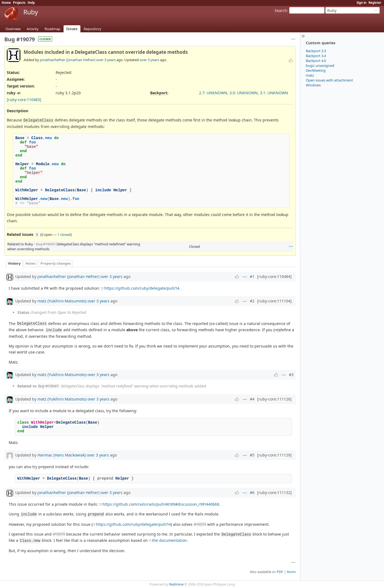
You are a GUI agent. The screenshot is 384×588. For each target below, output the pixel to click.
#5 (252, 455)
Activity (33, 29)
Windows (313, 85)
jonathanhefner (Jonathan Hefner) (68, 60)
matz (310, 75)
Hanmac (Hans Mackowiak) (62, 455)
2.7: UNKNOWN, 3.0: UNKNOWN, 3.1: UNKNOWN (244, 93)
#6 (252, 492)
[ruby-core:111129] (274, 455)
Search (281, 10)
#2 (252, 301)
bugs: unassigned (320, 65)
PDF (280, 572)
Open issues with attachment (329, 80)
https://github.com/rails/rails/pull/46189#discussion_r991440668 (161, 504)
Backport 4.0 (316, 61)
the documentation (169, 540)
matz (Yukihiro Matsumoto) (62, 301)
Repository (92, 29)
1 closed (64, 234)
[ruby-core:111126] (274, 399)
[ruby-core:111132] (274, 492)
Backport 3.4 (316, 56)
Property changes (56, 263)
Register (375, 3)
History (14, 263)
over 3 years (106, 60)
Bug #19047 (45, 244)
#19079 (200, 524)
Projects (19, 3)
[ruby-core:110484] (274, 276)
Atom (291, 572)
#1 (252, 276)
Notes (31, 263)
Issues (72, 29)
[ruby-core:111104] (274, 301)
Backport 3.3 (316, 51)
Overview (13, 29)
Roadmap (52, 29)
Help (31, 3)
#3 (291, 375)
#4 (252, 399)
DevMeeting (316, 70)
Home (6, 3)
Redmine (176, 584)
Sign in (361, 3)
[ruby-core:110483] (24, 100)
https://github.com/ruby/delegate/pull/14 (142, 288)
